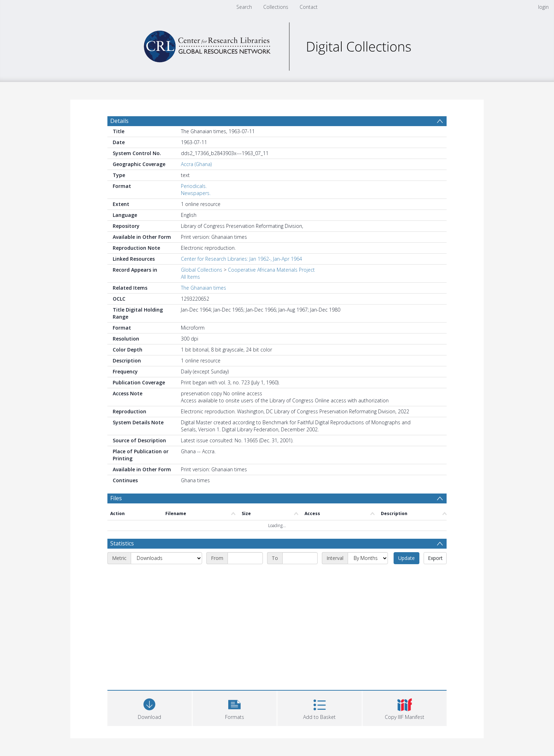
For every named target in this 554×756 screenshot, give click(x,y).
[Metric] (166, 558)
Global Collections (202, 270)
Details (119, 121)
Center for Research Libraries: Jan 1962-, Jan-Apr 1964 (241, 259)
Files (116, 498)
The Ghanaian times (204, 288)
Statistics (122, 543)
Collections (276, 7)
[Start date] (245, 558)
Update (406, 558)
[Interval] (368, 558)
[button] (235, 707)
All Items (190, 277)
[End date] (300, 558)
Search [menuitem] (244, 7)
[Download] (150, 707)
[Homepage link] (277, 45)
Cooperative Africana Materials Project (271, 270)
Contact (309, 7)
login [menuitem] (543, 7)
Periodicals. (194, 186)
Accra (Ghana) (196, 164)
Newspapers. (196, 193)
